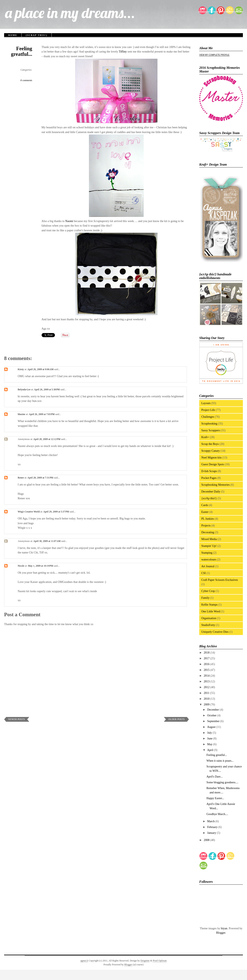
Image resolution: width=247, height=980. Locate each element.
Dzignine (145, 961)
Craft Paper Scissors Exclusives (220, 580)
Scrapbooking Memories (216, 485)
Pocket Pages (209, 478)
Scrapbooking (209, 424)
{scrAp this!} (37, 35)
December (213, 710)
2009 (207, 705)
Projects (206, 526)
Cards (205, 505)
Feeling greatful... (22, 51)
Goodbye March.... (217, 814)
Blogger (221, 933)
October (212, 715)
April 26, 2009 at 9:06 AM (41, 369)
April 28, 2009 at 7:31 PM (41, 478)
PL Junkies (208, 519)
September (214, 721)
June (210, 739)
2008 (207, 840)
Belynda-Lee (24, 389)
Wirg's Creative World (29, 512)
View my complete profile (214, 55)
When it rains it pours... (220, 761)
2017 (207, 658)
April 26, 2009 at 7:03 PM (42, 414)
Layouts (206, 403)
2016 (207, 664)
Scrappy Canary (211, 451)
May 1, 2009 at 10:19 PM (41, 566)
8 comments (26, 80)
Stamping (207, 553)
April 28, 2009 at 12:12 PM (47, 439)
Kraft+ (205, 437)
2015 (207, 670)
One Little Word (211, 611)
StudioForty (208, 625)
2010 (207, 699)
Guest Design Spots (213, 464)
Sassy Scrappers (211, 430)
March (211, 821)
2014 (207, 676)
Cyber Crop (208, 591)
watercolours (209, 560)
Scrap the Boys (210, 444)
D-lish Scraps (209, 471)
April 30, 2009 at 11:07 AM (47, 541)
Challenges (208, 417)
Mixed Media (209, 539)
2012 (207, 687)
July (210, 733)
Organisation (209, 618)
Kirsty (21, 369)
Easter (205, 512)
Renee (21, 478)
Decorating (208, 532)
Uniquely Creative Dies (215, 632)
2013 (207, 681)
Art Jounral (208, 566)
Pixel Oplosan (160, 961)
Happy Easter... (215, 798)
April (210, 750)
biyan (224, 928)
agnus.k (84, 961)
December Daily (211, 492)
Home (13, 35)
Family (205, 598)
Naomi (69, 221)
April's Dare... (215, 777)
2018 (207, 653)
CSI (204, 573)
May (210, 744)
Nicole (21, 566)
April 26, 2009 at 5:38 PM (47, 389)
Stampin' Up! (209, 546)
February (213, 827)
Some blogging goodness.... (222, 782)
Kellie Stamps (209, 605)
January (212, 833)
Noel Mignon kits (211, 458)
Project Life (208, 410)
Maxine (22, 414)
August (212, 727)
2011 (207, 693)
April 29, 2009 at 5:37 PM (56, 512)
